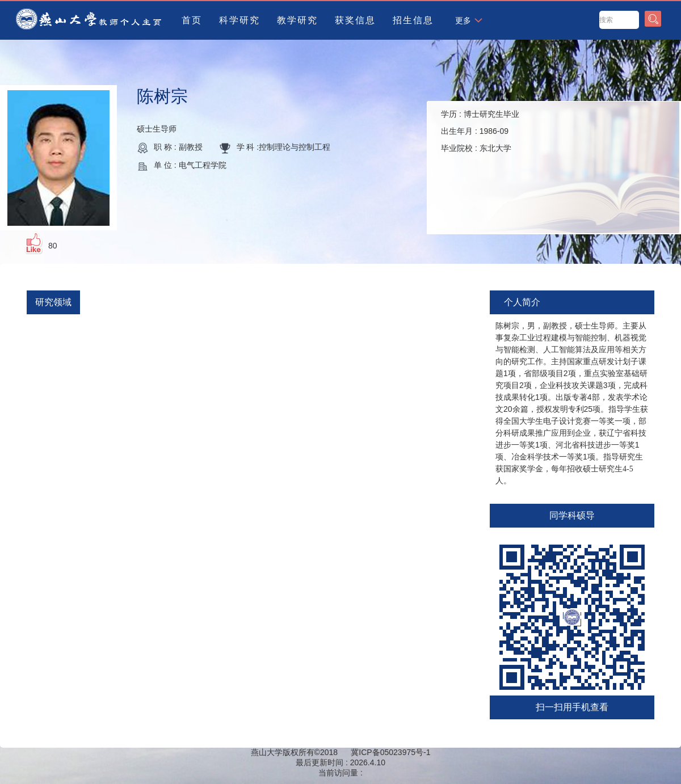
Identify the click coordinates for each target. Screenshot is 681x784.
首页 (192, 20)
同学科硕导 (572, 515)
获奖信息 (355, 20)
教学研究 (297, 20)
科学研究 (239, 20)
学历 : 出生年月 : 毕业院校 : (480, 131)
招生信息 (413, 20)
